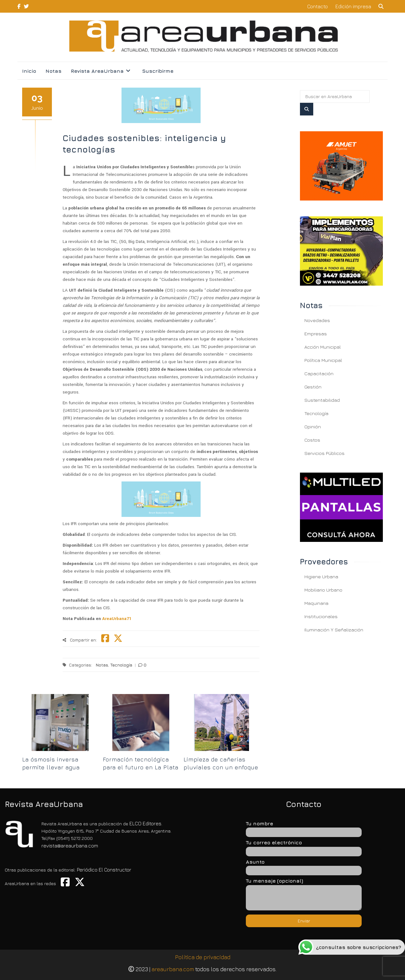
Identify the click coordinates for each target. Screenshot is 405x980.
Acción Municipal (323, 347)
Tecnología (121, 665)
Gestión (313, 387)
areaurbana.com (173, 969)
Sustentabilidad (322, 400)
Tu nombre (304, 828)
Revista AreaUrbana (97, 71)
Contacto (318, 6)
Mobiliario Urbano (323, 590)
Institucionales (321, 616)
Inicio (29, 71)
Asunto (304, 866)
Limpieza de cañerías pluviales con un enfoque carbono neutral (221, 767)
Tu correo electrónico (304, 847)
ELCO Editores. (146, 823)
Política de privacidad (203, 957)
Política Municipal (323, 360)
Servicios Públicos (324, 453)
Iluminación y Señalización (334, 630)
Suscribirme (158, 71)
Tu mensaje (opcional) (304, 895)
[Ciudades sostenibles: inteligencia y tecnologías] (342, 166)
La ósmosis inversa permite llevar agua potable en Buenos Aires (58, 767)
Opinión (313, 427)
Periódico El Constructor (104, 870)
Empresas (316, 334)
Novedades (317, 320)
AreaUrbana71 (116, 619)
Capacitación (319, 373)
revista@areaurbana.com (70, 846)
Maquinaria (316, 603)
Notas (53, 71)
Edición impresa (353, 6)
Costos (312, 440)
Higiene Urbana (321, 577)
